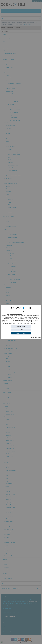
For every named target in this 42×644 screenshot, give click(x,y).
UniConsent (38, 337)
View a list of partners (33, 317)
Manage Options (35, 322)
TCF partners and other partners (15, 314)
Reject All (21, 330)
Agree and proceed (21, 333)
